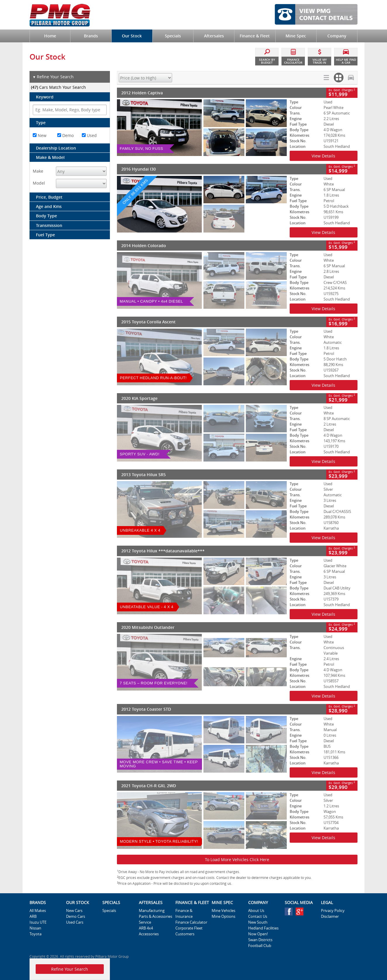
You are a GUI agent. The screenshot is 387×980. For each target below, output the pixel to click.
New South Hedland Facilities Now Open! (263, 928)
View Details (323, 156)
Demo (65, 135)
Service (145, 922)
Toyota (36, 934)
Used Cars (75, 922)
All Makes (38, 910)
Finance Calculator (191, 922)
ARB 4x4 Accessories (149, 931)
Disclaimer (330, 916)
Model (39, 183)
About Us (256, 910)
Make (38, 171)
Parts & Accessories (156, 916)
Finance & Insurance (184, 913)
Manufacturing (152, 910)
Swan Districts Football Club (260, 943)
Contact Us (258, 916)
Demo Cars (76, 916)
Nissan (35, 928)
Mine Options (223, 916)
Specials (109, 910)
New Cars (74, 910)
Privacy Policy (333, 910)
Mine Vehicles (223, 910)
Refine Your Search (53, 77)
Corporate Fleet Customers (189, 931)
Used (89, 135)
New (40, 135)
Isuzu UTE (38, 922)
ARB (33, 916)
